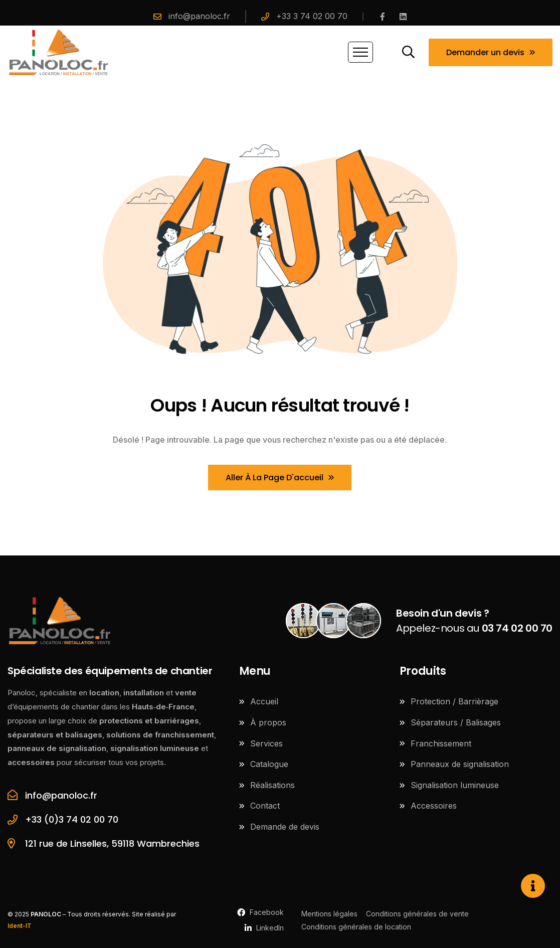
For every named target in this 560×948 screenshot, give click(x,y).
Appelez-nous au (474, 621)
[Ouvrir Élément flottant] (533, 886)
